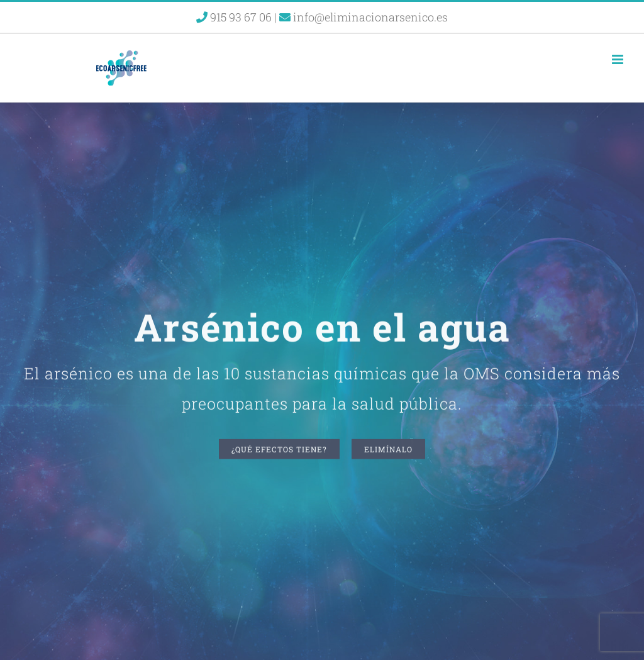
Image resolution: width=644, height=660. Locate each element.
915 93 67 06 (235, 17)
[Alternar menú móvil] (619, 59)
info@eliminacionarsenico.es (364, 17)
